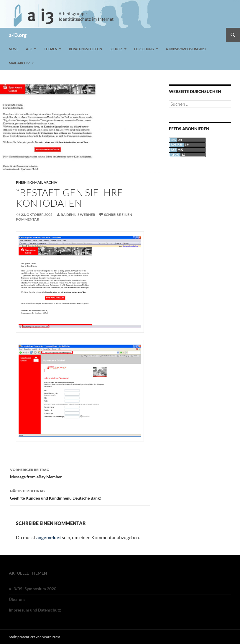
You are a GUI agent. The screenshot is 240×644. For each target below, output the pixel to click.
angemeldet (49, 537)
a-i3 (29, 49)
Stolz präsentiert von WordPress (34, 637)
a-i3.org (18, 35)
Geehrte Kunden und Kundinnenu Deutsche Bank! (80, 494)
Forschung (144, 49)
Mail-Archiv (19, 63)
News (14, 49)
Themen (51, 49)
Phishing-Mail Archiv (37, 182)
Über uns (17, 599)
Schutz (116, 49)
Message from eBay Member (80, 473)
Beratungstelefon (86, 49)
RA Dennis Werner (78, 215)
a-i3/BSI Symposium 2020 (186, 49)
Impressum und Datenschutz (35, 610)
